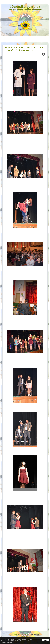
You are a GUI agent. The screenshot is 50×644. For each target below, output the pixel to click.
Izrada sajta (25, 637)
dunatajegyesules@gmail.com (21, 634)
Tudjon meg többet (7, 642)
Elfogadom (45, 640)
